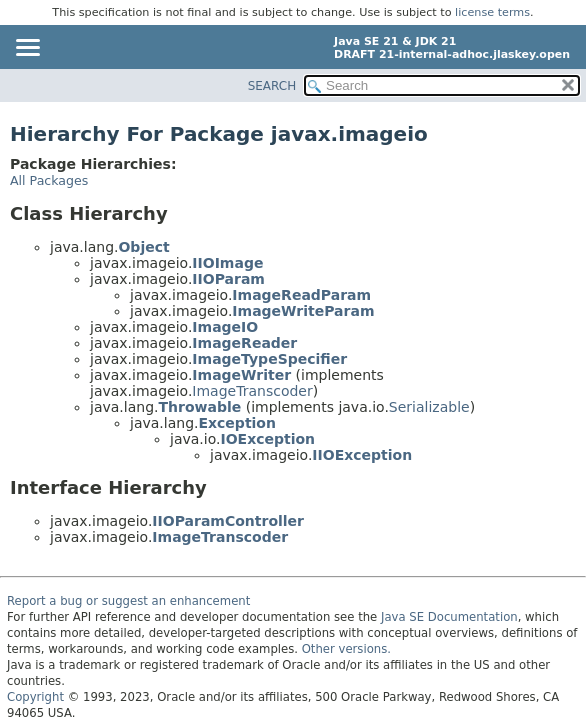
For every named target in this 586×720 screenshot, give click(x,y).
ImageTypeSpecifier (269, 359)
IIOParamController (228, 521)
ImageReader (244, 343)
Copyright (35, 697)
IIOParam (228, 279)
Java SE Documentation (449, 617)
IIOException (362, 455)
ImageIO (225, 327)
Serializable (429, 407)
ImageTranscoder (252, 391)
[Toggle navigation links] (27, 49)
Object (143, 247)
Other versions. (346, 649)
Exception (237, 423)
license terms (492, 12)
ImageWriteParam (303, 311)
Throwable (199, 407)
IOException (267, 439)
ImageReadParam (301, 295)
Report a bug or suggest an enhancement (128, 601)
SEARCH (272, 86)
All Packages (49, 180)
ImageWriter (241, 375)
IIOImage (227, 263)
